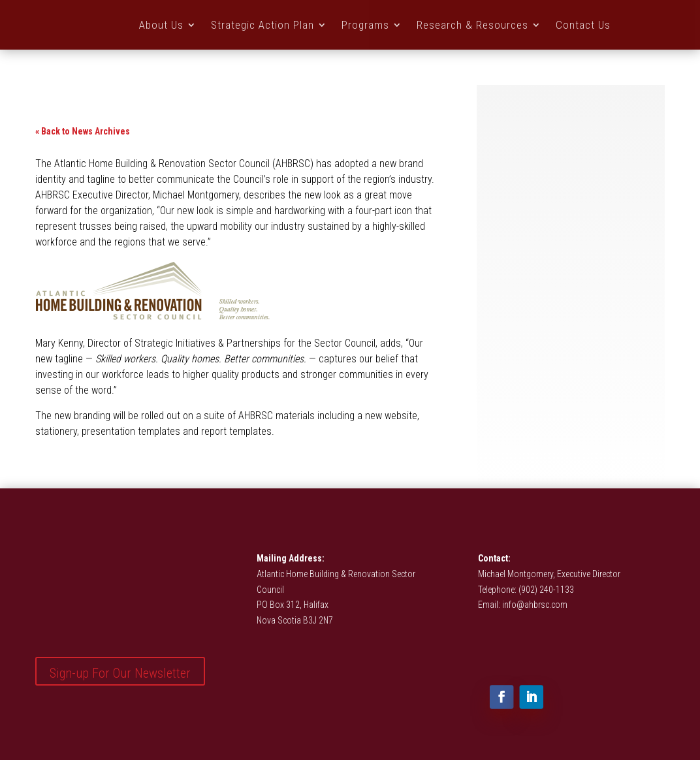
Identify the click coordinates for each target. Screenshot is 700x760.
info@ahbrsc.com (535, 605)
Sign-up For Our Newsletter (120, 673)
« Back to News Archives (83, 131)
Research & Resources (472, 25)
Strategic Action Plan (262, 25)
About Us (161, 25)
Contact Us (583, 25)
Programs (365, 25)
